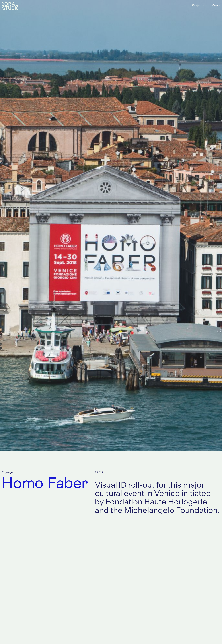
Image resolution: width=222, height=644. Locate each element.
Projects (198, 6)
